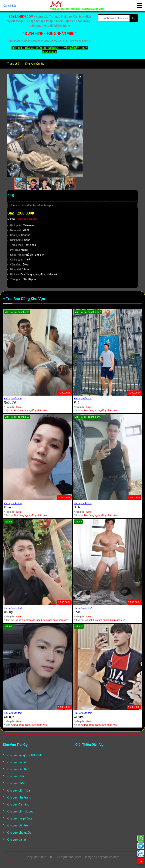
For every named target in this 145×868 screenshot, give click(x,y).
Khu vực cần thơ (35, 64)
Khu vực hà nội (17, 762)
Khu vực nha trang (19, 797)
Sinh (77, 507)
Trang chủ (13, 64)
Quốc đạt (10, 402)
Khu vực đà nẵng (18, 804)
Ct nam (79, 717)
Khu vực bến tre (17, 825)
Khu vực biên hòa (18, 790)
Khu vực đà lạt (16, 840)
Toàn (77, 612)
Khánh (8, 507)
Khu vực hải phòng (19, 818)
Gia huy (9, 717)
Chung (8, 612)
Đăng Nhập (10, 6)
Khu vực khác (16, 776)
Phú (77, 402)
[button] (79, 78)
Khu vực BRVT (16, 783)
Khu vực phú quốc (19, 833)
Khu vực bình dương (20, 811)
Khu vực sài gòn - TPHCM (24, 755)
